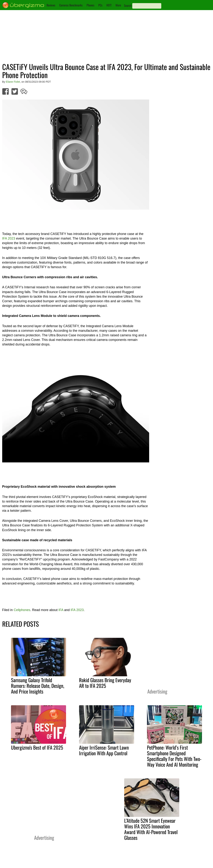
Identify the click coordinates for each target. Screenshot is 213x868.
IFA (61, 610)
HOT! (109, 5)
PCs (100, 5)
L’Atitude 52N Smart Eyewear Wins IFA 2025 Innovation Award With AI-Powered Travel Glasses (151, 829)
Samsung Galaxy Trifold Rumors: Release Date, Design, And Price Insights (38, 686)
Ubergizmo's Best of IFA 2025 (37, 747)
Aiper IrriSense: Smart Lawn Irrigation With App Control (104, 750)
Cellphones (22, 610)
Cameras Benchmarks (71, 5)
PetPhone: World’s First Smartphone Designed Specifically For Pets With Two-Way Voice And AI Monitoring (174, 756)
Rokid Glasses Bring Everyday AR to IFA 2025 (105, 683)
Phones (90, 5)
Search (128, 5)
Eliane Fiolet (13, 82)
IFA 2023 (9, 238)
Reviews (51, 5)
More (118, 5)
